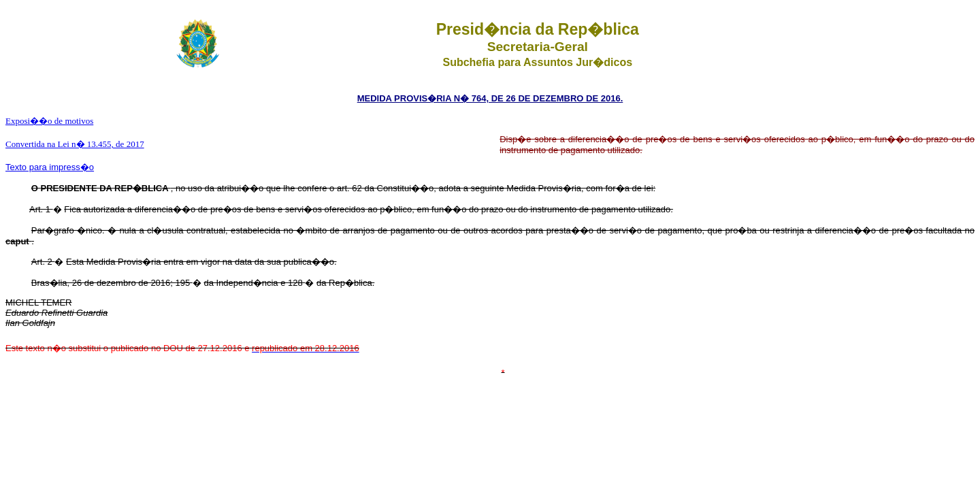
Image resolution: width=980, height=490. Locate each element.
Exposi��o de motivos (49, 121)
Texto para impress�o (50, 167)
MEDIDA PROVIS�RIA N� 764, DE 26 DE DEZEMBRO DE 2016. (490, 98)
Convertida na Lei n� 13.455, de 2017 (75, 144)
